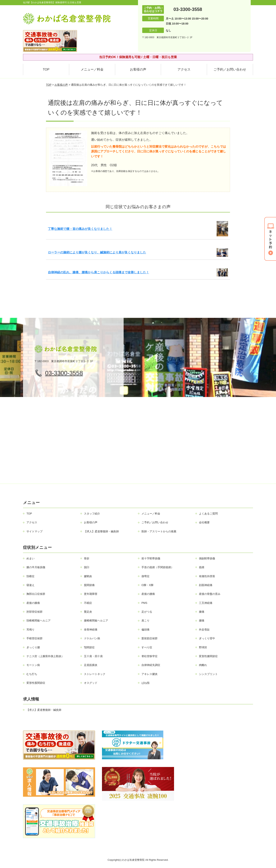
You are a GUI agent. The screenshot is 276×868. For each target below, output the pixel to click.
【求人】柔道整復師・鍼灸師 (101, 531)
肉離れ (203, 665)
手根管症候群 (34, 638)
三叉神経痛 (206, 603)
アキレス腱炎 (149, 674)
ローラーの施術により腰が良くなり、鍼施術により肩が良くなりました (97, 252)
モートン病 (33, 665)
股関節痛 (89, 585)
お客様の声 (138, 69)
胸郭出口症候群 (36, 594)
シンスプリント (208, 674)
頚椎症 (30, 576)
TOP (46, 69)
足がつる (147, 612)
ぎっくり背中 (207, 638)
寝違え (30, 585)
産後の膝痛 (33, 603)
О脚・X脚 (147, 585)
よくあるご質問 (208, 514)
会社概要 (204, 522)
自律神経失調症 (151, 665)
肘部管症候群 (34, 612)
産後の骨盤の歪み (210, 594)
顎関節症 (89, 647)
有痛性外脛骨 (207, 576)
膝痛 (202, 612)
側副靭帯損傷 (207, 558)
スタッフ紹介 (92, 514)
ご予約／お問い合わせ (230, 69)
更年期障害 (91, 594)
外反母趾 (204, 630)
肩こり (145, 621)
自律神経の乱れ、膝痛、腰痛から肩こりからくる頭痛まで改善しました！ (99, 272)
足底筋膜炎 (91, 665)
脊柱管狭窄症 (149, 656)
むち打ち (32, 674)
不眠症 (88, 603)
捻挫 (202, 567)
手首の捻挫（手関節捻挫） (158, 567)
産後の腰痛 (148, 594)
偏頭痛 (145, 630)
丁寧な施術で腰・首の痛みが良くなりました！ (80, 229)
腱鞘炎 (88, 576)
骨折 (87, 558)
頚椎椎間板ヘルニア (39, 621)
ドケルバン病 (92, 638)
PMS (144, 603)
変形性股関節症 (36, 683)
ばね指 (145, 683)
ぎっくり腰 (33, 647)
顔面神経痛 (206, 585)
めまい (30, 558)
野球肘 (203, 647)
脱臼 (87, 567)
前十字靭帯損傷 (151, 558)
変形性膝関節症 (208, 656)
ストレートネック (95, 674)
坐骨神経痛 (91, 630)
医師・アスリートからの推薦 (159, 531)
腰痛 (202, 621)
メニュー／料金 (92, 69)
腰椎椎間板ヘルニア (96, 621)
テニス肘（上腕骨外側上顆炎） (45, 656)
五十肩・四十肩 (93, 656)
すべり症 (147, 647)
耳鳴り (30, 630)
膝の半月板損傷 (36, 567)
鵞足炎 (88, 612)
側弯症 (145, 576)
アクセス (184, 69)
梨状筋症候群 (149, 638)
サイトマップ (34, 531)
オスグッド (91, 683)
